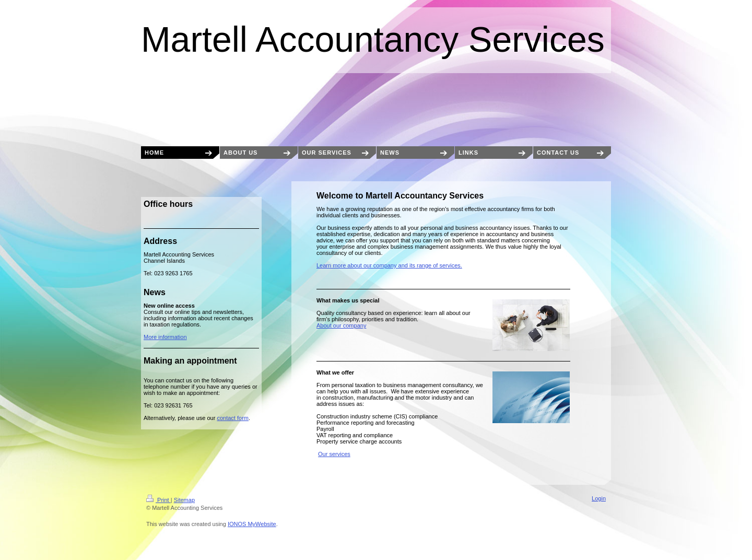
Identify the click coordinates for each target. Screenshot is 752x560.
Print (158, 500)
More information (165, 337)
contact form (233, 418)
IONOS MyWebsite (252, 524)
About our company (341, 325)
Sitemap (184, 500)
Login (599, 498)
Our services (334, 454)
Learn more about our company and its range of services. (389, 265)
